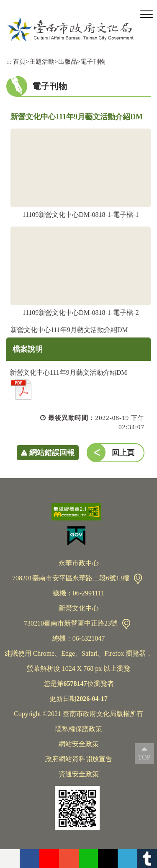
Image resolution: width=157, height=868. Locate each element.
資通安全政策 (79, 774)
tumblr (147, 859)
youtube (49, 859)
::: (9, 61)
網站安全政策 (79, 744)
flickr (10, 859)
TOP (144, 757)
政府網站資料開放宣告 (79, 759)
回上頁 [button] (123, 453)
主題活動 (42, 61)
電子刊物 (93, 61)
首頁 (19, 61)
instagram (69, 859)
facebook (30, 859)
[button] (147, 15)
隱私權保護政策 (79, 729)
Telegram (127, 859)
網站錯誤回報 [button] (52, 453)
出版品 (68, 61)
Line (89, 859)
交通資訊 (138, 579)
